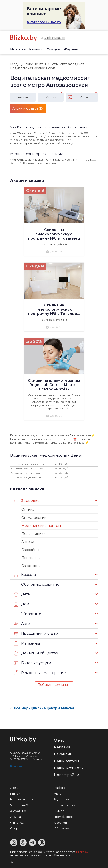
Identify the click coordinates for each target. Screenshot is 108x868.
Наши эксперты (69, 768)
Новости (18, 49)
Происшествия (66, 805)
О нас (59, 740)
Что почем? (19, 805)
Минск (15, 794)
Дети (22, 594)
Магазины (27, 643)
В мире (59, 811)
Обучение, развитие (36, 585)
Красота (25, 575)
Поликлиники (33, 534)
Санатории (31, 566)
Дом (21, 604)
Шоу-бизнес (63, 817)
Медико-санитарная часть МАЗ (38, 154)
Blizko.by (82, 852)
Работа (60, 788)
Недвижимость (22, 799)
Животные (27, 614)
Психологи (31, 558)
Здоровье (27, 501)
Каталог (36, 49)
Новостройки (67, 775)
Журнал (71, 49)
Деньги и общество (36, 653)
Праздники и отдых (36, 634)
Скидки (54, 49)
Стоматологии (34, 518)
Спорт (15, 828)
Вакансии (63, 754)
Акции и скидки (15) (28, 108)
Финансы (17, 823)
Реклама (62, 747)
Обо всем (62, 828)
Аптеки (28, 542)
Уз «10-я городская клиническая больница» (48, 127)
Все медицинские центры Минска (42, 708)
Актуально (18, 811)
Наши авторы (67, 761)
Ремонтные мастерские (40, 673)
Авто (22, 624)
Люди (14, 788)
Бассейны (30, 550)
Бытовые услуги (32, 663)
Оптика (28, 509)
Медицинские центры (28, 64)
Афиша (16, 817)
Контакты (17, 766)
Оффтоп (60, 823)
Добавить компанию (54, 685)
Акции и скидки (27, 180)
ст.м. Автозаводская (68, 64)
